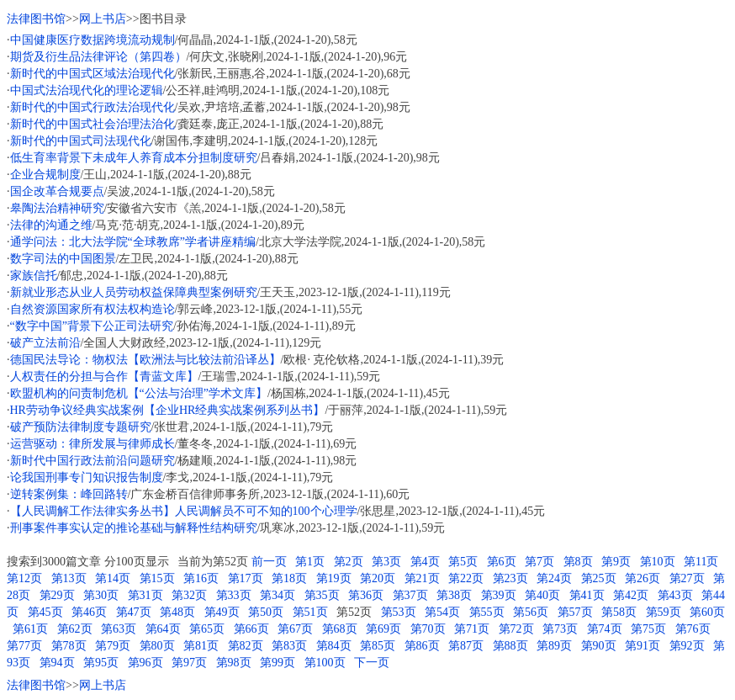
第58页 (619, 612)
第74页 (605, 629)
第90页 (599, 646)
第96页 (145, 663)
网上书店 (103, 19)
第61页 (30, 629)
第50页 (266, 612)
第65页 (207, 629)
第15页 (157, 578)
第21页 (422, 578)
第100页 (325, 663)
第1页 (310, 562)
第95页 (101, 663)
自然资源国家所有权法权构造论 (93, 309)
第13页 (69, 578)
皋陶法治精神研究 (57, 208)
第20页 (378, 578)
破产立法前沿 (45, 343)
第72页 (516, 629)
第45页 (45, 612)
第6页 (502, 562)
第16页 (201, 578)
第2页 (349, 562)
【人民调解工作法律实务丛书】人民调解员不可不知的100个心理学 (184, 511)
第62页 (75, 629)
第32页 (189, 595)
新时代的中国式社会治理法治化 (93, 124)
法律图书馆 (36, 19)
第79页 (113, 646)
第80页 (157, 646)
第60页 (707, 612)
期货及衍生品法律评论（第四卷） (98, 57)
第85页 (378, 646)
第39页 (499, 595)
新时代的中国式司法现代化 (81, 141)
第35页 (322, 595)
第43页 (675, 595)
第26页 (642, 578)
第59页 (664, 612)
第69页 (383, 629)
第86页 (422, 646)
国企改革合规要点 (57, 191)
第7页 (539, 562)
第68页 (340, 629)
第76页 (693, 629)
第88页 (510, 646)
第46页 (89, 612)
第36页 (366, 595)
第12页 (24, 578)
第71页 (472, 629)
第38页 (454, 595)
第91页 (642, 646)
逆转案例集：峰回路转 (69, 494)
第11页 (701, 562)
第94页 (57, 663)
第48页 (177, 612)
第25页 (599, 578)
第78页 (69, 646)
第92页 (687, 646)
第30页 (101, 595)
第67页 (295, 629)
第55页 (487, 612)
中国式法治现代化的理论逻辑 (87, 90)
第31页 (145, 595)
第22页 (466, 578)
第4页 (425, 562)
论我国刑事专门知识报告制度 (87, 477)
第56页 (531, 612)
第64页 (163, 629)
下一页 (372, 663)
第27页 (687, 578)
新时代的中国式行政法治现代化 (93, 107)
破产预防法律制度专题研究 (81, 427)
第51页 (310, 612)
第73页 (560, 629)
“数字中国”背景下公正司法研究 (92, 326)
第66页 (251, 629)
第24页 (554, 578)
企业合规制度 (45, 175)
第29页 (57, 595)
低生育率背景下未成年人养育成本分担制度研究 (134, 158)
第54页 (442, 612)
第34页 (278, 595)
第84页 (334, 646)
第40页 (542, 595)
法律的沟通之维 (51, 225)
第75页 (648, 629)
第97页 (189, 663)
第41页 (587, 595)
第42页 (631, 595)
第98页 (234, 663)
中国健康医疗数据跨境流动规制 (93, 40)
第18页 (289, 578)
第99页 (278, 663)
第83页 (289, 646)
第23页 (510, 578)
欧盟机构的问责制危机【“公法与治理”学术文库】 (139, 393)
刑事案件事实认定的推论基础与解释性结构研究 (134, 528)
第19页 (334, 578)
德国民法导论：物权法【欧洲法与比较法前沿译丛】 (145, 360)
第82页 (246, 646)
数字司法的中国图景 (63, 259)
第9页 (616, 562)
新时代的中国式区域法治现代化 (93, 74)
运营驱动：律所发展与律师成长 (93, 444)
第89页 (554, 646)
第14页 (113, 578)
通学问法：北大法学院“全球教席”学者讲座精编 (133, 242)
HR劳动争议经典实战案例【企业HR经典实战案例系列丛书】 (168, 410)
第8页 (578, 562)
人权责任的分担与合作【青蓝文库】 (104, 377)
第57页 (575, 612)
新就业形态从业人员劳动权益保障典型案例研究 (134, 292)
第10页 (658, 562)
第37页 (410, 595)
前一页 (269, 562)
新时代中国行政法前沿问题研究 (93, 461)
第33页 (234, 595)
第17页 (246, 578)
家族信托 (34, 276)
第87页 (466, 646)
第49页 (222, 612)
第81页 (201, 646)
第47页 (134, 612)
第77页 (24, 646)
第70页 (428, 629)
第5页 (463, 562)
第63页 (119, 629)
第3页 (386, 562)
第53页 (399, 612)
